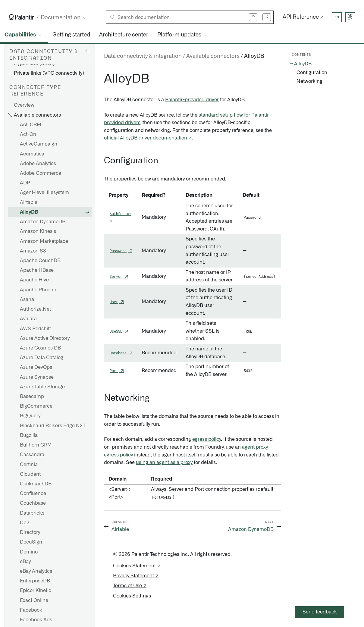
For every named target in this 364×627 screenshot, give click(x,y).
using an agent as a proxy (164, 462)
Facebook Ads (36, 620)
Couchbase (33, 503)
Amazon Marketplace (44, 241)
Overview (24, 105)
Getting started (71, 35)
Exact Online (34, 600)
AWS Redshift (35, 329)
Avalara (28, 319)
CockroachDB (36, 484)
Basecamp (32, 397)
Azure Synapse (37, 377)
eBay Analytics (36, 571)
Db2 (25, 523)
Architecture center (124, 35)
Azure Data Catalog (42, 358)
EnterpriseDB (35, 581)
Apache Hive (34, 280)
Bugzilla (29, 435)
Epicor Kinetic (36, 591)
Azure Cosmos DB (40, 348)
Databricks (32, 513)
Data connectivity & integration (143, 56)
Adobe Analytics (38, 164)
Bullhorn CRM (36, 445)
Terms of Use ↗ (130, 586)
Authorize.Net (35, 309)
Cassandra (32, 455)
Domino (29, 552)
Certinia (29, 465)
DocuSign (31, 542)
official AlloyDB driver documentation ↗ (148, 138)
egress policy (207, 439)
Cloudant (30, 474)
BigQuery (30, 416)
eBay (25, 562)
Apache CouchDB (40, 261)
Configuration (312, 73)
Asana (27, 299)
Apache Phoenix (38, 290)
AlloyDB (29, 212)
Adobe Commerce (41, 173)
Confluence (33, 494)
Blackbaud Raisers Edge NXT (53, 426)
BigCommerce (36, 406)
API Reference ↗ (303, 17)
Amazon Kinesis (38, 231)
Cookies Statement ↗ (137, 566)
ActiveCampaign (39, 144)
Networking (309, 81)
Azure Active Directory (45, 338)
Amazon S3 (33, 251)
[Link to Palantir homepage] (22, 17)
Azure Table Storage (42, 387)
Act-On (28, 134)
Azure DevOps (36, 367)
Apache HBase (37, 270)
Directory (30, 532)
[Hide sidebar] (88, 51)
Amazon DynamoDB (43, 222)
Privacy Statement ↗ (136, 576)
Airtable (29, 202)
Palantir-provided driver (192, 100)
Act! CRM (31, 125)
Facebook (31, 610)
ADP (25, 183)
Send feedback (320, 612)
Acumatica (32, 154)
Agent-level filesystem (44, 193)
